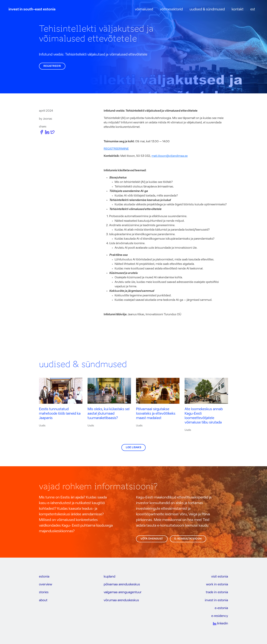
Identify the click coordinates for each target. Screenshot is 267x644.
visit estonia (220, 577)
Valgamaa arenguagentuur (123, 592)
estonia (44, 577)
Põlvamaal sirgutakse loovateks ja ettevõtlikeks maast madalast (156, 414)
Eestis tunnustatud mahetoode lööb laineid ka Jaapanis (60, 414)
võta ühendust (152, 539)
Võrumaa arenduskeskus (121, 600)
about (43, 600)
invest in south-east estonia (32, 10)
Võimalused (144, 10)
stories (44, 592)
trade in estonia (217, 592)
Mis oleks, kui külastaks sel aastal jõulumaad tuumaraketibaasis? (109, 414)
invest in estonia (216, 600)
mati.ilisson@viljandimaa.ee (170, 156)
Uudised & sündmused (207, 10)
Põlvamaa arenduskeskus (122, 585)
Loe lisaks (133, 448)
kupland (109, 577)
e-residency (220, 616)
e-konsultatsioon (188, 539)
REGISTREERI (52, 66)
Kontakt (238, 10)
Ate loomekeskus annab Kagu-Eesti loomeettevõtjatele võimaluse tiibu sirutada (204, 416)
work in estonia (217, 585)
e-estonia (221, 608)
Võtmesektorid (171, 10)
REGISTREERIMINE (116, 149)
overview (46, 585)
